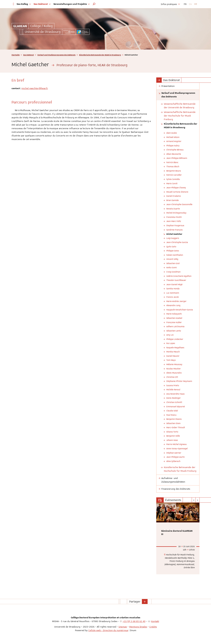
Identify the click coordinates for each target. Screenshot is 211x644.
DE (196, 4)
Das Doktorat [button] (42, 4)
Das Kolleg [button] (24, 4)
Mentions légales (138, 627)
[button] (94, 4)
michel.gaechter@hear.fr (35, 88)
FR (185, 4)
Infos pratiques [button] (170, 4)
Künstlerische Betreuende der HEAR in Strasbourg (100, 55)
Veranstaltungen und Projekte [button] (72, 4)
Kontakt (155, 621)
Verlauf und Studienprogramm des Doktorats (56, 55)
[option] (178, 538)
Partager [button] (135, 601)
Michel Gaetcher (174, 234)
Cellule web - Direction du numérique (108, 630)
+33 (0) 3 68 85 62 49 (134, 621)
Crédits (153, 627)
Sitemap (123, 627)
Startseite (16, 55)
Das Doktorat (29, 55)
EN (190, 4)
